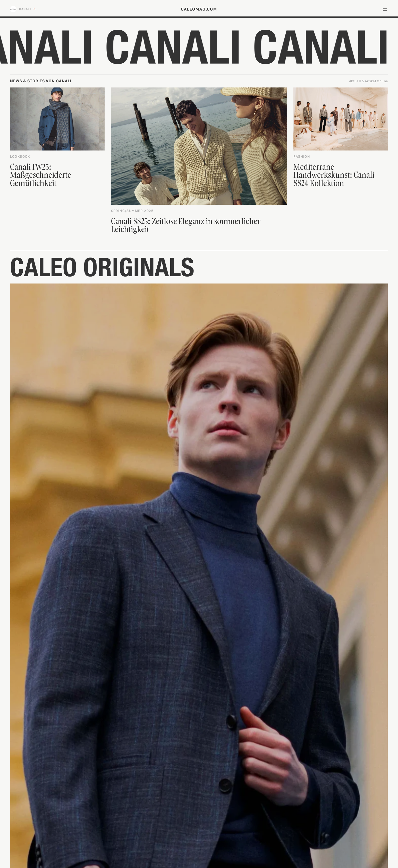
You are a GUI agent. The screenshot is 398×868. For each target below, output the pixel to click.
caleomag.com (199, 9)
